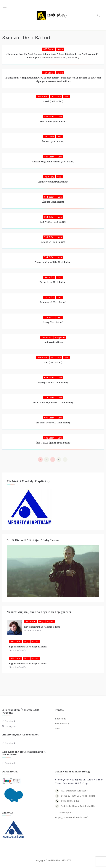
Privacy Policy (62, 724)
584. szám (49, 378)
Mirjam (50, 622)
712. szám (49, 177)
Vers (66, 97)
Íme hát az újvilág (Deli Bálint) (53, 443)
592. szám (49, 438)
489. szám (48, 49)
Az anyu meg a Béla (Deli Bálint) (53, 262)
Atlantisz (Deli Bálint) (53, 242)
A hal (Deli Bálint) (53, 101)
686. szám (49, 418)
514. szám (49, 277)
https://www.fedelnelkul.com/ (71, 817)
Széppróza (60, 337)
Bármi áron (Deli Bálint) (53, 282)
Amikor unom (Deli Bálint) (53, 182)
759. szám (46, 337)
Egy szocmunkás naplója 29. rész (28, 647)
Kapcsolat (60, 719)
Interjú (60, 49)
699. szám (16, 658)
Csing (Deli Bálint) (53, 322)
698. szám (16, 641)
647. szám (56, 358)
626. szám (49, 117)
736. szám (49, 317)
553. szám (43, 358)
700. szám (49, 237)
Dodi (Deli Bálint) (53, 342)
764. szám (49, 257)
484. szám (48, 73)
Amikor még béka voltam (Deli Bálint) (53, 162)
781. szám (49, 297)
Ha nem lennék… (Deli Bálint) (53, 423)
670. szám (31, 622)
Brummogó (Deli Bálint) (53, 302)
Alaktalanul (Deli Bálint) (53, 121)
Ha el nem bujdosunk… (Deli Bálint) (53, 403)
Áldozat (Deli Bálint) (53, 142)
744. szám (49, 398)
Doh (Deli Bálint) (53, 362)
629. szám (49, 157)
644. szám (49, 197)
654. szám (49, 217)
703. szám (56, 97)
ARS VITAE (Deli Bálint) (53, 222)
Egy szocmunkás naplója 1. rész (42, 627)
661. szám (49, 137)
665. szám (43, 97)
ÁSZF (58, 728)
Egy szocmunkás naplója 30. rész (28, 664)
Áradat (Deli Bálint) (53, 202)
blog (41, 622)
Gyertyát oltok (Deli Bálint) (53, 382)
